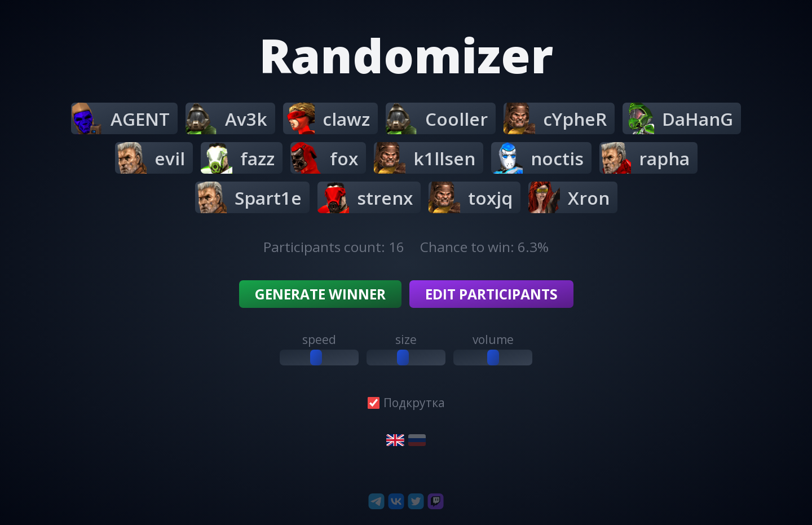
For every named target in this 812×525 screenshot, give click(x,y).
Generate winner (320, 294)
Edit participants (491, 294)
